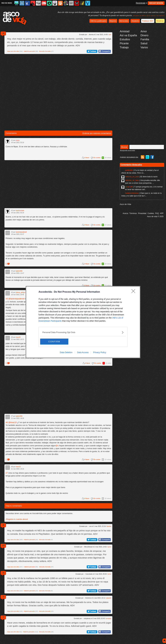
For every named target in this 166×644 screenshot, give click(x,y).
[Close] (134, 292)
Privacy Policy (100, 352)
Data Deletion (66, 352)
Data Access (83, 352)
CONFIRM (54, 342)
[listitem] (83, 332)
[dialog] (83, 322)
